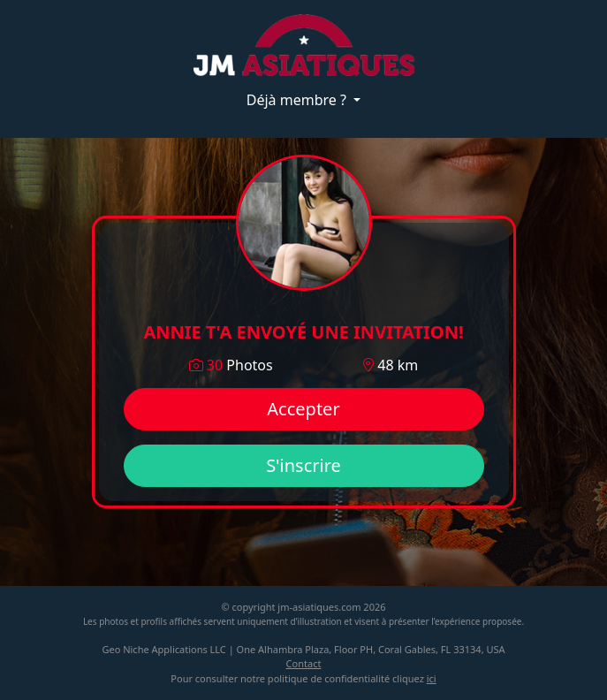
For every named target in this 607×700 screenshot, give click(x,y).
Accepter (303, 409)
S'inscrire (303, 465)
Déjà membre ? (298, 100)
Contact (304, 663)
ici (432, 678)
